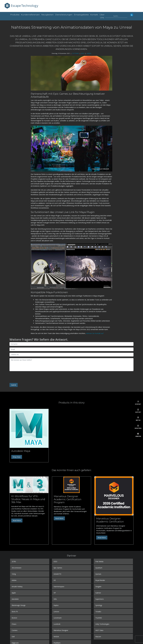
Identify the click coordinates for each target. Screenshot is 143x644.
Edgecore (15, 643)
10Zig (14, 574)
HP (55, 593)
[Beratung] (138, 427)
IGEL (55, 599)
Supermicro (100, 599)
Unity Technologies (102, 624)
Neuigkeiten (47, 15)
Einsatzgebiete (81, 15)
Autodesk (15, 599)
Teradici (98, 612)
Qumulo (98, 574)
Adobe (14, 580)
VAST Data (99, 630)
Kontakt (94, 15)
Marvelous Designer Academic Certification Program (68, 499)
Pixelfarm (57, 643)
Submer (98, 593)
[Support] (138, 411)
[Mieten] (138, 419)
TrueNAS (99, 618)
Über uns (102, 16)
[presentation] (26, 377)
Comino (15, 630)
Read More (17, 520)
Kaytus (56, 605)
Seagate (98, 587)
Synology (99, 605)
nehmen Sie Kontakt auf (95, 333)
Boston (14, 618)
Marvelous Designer (61, 630)
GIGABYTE (57, 574)
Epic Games (58, 568)
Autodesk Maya (21, 451)
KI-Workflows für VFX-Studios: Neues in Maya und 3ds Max (28, 499)
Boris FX (15, 612)
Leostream (58, 618)
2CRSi (14, 561)
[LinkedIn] (138, 435)
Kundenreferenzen (30, 15)
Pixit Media (99, 561)
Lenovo (56, 612)
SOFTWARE (75, 53)
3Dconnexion (17, 568)
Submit (14, 385)
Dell (13, 637)
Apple (14, 593)
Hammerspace (59, 587)
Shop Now (17, 457)
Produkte (15, 15)
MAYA (83, 53)
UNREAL (89, 53)
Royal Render (100, 580)
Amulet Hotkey (17, 587)
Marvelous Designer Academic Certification (110, 520)
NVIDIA (56, 637)
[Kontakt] (138, 403)
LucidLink (57, 624)
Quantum (99, 568)
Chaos (14, 624)
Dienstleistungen (64, 15)
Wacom (98, 637)
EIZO (55, 561)
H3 (55, 580)
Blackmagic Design (19, 605)
